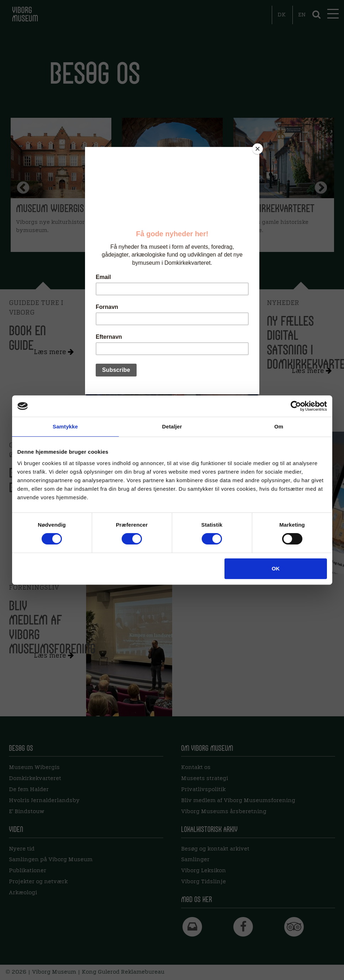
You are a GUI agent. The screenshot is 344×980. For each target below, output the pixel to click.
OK (276, 568)
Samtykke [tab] (65, 426)
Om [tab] (279, 426)
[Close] (258, 149)
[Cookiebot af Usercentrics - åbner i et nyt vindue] (296, 406)
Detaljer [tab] (172, 426)
